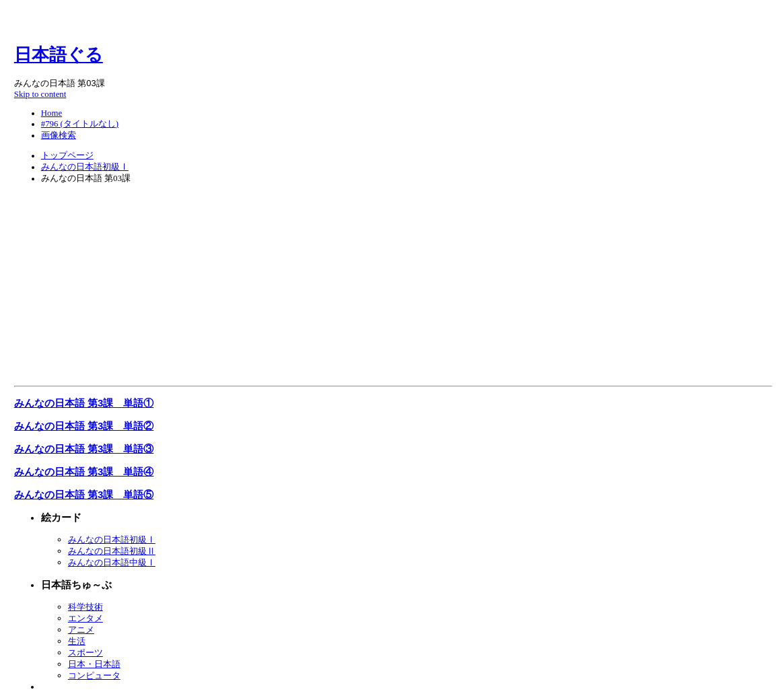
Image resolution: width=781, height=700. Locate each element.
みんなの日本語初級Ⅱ (112, 551)
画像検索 (59, 135)
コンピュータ (94, 675)
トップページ (67, 155)
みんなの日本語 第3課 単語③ (84, 449)
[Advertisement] (393, 287)
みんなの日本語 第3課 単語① (84, 403)
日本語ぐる (59, 55)
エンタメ (86, 618)
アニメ (81, 630)
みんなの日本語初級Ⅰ (85, 167)
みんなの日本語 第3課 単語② (84, 426)
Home (52, 113)
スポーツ (86, 653)
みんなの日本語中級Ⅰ (112, 562)
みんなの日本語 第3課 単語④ (84, 471)
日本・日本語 (94, 664)
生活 (77, 641)
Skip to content (40, 94)
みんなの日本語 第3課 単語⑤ (84, 494)
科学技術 (86, 607)
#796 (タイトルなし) (80, 124)
